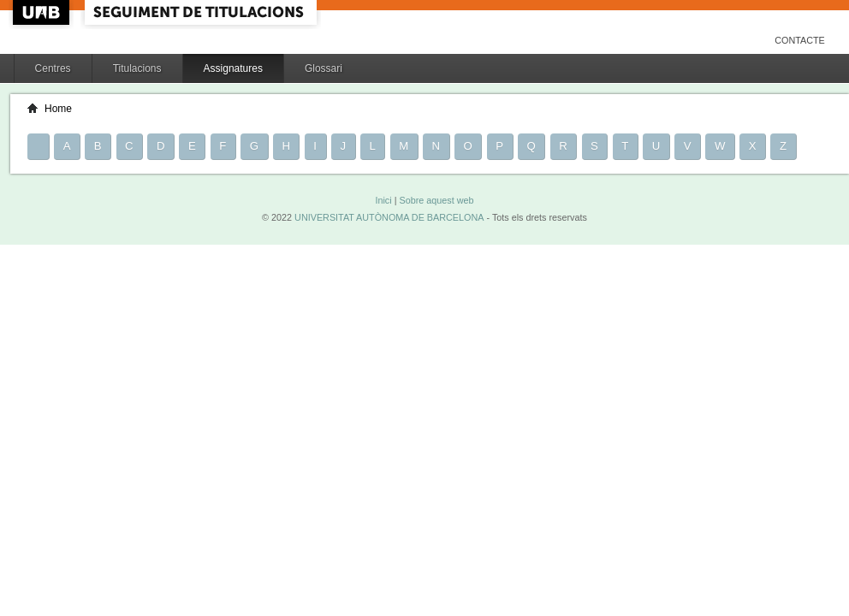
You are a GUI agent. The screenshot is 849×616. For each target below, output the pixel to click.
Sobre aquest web (436, 200)
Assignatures (233, 68)
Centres (53, 68)
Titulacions (137, 68)
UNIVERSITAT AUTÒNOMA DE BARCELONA (389, 217)
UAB (43, 12)
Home (58, 109)
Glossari (324, 68)
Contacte (800, 40)
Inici (383, 200)
